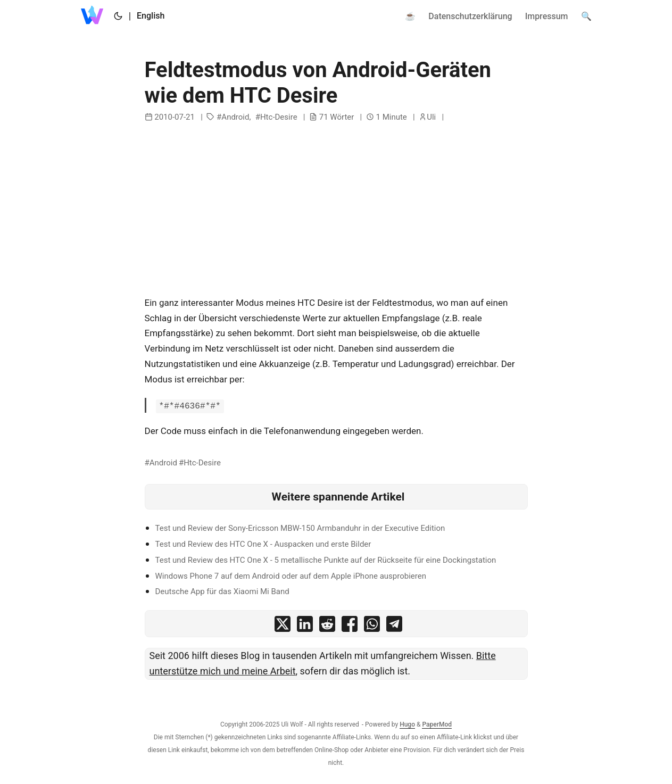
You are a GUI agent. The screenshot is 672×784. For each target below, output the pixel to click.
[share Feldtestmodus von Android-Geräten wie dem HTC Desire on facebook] (350, 626)
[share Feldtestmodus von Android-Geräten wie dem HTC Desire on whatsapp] (372, 626)
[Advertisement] (336, 210)
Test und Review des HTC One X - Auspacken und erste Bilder (263, 544)
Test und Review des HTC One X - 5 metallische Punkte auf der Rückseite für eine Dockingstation (326, 560)
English (151, 16)
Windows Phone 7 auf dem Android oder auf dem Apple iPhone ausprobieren (291, 576)
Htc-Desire (279, 117)
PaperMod (437, 724)
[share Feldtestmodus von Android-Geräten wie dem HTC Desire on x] (283, 626)
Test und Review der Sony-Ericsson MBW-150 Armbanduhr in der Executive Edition (300, 528)
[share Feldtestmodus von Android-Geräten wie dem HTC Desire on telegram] (394, 626)
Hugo (407, 724)
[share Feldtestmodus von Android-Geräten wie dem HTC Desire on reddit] (327, 626)
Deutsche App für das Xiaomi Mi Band (222, 591)
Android (235, 117)
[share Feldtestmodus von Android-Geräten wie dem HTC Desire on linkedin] (305, 626)
